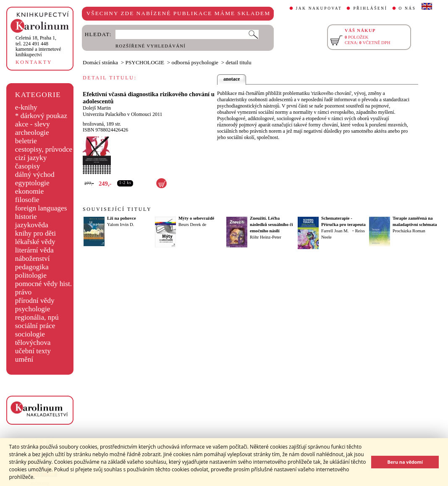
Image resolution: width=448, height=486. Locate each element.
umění (24, 359)
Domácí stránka (100, 62)
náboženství (33, 259)
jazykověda (32, 225)
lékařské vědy (35, 242)
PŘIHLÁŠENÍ (370, 8)
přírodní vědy (35, 301)
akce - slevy (33, 124)
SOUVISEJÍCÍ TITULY (117, 209)
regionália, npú (37, 317)
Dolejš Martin (97, 108)
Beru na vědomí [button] (405, 462)
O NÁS (407, 8)
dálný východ (35, 175)
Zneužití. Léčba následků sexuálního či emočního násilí (271, 225)
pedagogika (32, 267)
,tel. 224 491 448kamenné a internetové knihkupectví (38, 46)
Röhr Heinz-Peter (266, 237)
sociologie (30, 334)
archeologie (32, 133)
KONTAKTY (34, 62)
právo (23, 292)
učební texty (33, 351)
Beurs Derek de (192, 225)
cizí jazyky (31, 158)
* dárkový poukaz (41, 116)
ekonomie (29, 191)
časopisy (28, 166)
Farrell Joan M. (335, 231)
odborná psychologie (195, 62)
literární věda (34, 250)
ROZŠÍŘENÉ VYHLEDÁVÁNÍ (151, 46)
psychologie (33, 309)
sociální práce (35, 326)
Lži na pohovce (122, 218)
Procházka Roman (409, 231)
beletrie (26, 141)
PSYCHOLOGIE (145, 62)
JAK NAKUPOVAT (319, 8)
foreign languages (41, 208)
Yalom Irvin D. (121, 225)
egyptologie (32, 183)
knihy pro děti (35, 233)
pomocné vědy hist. (43, 284)
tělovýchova (33, 343)
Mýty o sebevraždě (196, 218)
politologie (31, 275)
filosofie (27, 200)
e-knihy (26, 107)
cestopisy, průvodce (44, 149)
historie (26, 217)
